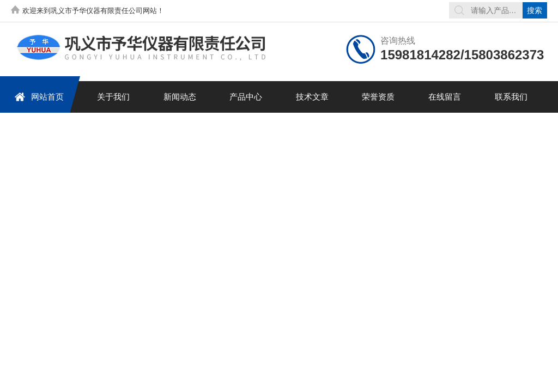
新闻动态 (180, 97)
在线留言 (445, 97)
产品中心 (246, 97)
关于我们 (113, 97)
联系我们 (511, 97)
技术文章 (312, 97)
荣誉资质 (378, 97)
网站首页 (39, 97)
